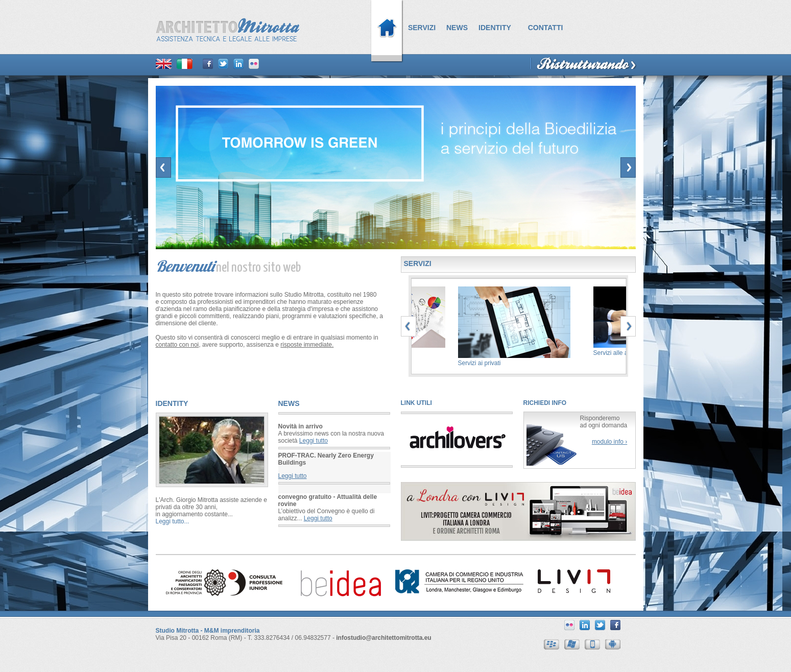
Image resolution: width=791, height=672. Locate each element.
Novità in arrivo (301, 426)
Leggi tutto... (173, 521)
